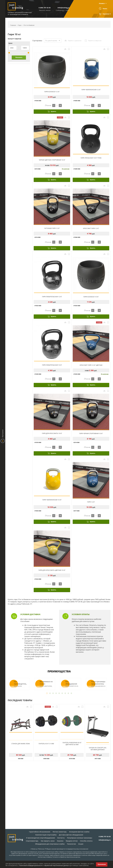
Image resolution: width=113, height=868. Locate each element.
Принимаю (102, 864)
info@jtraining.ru (63, 8)
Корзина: (107, 14)
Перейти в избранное (95, 41)
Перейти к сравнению (75, 41)
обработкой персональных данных (56, 865)
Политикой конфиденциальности (31, 865)
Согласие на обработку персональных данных (66, 857)
